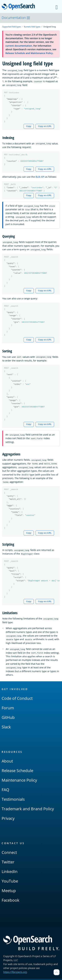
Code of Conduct (17, 699)
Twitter (8, 863)
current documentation (19, 46)
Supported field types (12, 27)
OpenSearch (19, 7)
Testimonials (13, 800)
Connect (9, 853)
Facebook (10, 901)
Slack (6, 728)
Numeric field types (32, 27)
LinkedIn (10, 873)
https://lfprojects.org (15, 973)
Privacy (8, 819)
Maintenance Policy (19, 781)
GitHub (8, 718)
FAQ (5, 791)
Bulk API (40, 177)
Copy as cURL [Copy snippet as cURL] (45, 126)
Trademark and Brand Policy (28, 810)
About (7, 762)
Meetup (9, 892)
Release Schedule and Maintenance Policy (29, 53)
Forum (8, 709)
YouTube (10, 882)
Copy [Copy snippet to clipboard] (29, 126)
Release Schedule (17, 772)
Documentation (16, 18)
